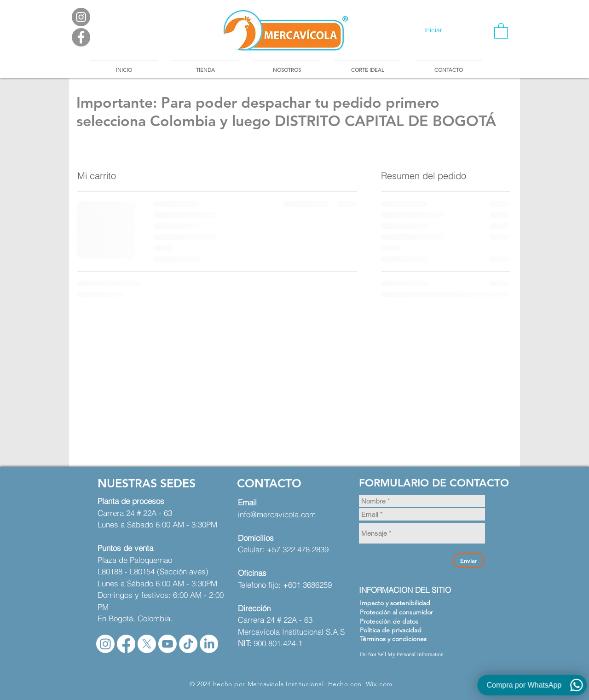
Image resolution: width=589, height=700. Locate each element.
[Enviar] (469, 561)
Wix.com (379, 684)
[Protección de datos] (398, 622)
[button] (501, 30)
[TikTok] (188, 644)
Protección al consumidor (396, 612)
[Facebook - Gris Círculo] (81, 37)
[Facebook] (126, 644)
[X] (147, 644)
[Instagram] (105, 644)
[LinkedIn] (209, 644)
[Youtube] (167, 644)
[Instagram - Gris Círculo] (81, 17)
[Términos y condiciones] (398, 639)
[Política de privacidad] (398, 630)
